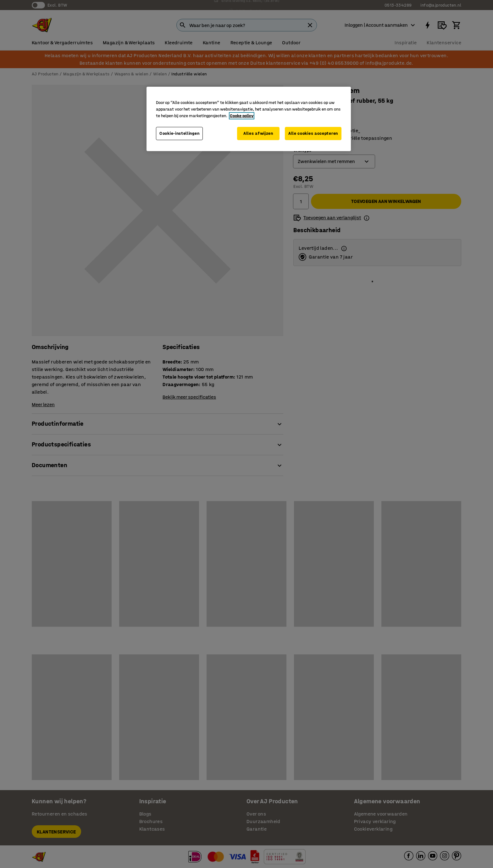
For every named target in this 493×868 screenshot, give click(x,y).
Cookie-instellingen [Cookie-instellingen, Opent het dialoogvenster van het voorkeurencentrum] (179, 133)
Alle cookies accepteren (313, 133)
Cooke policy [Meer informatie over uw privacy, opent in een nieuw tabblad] (242, 116)
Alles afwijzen (258, 133)
